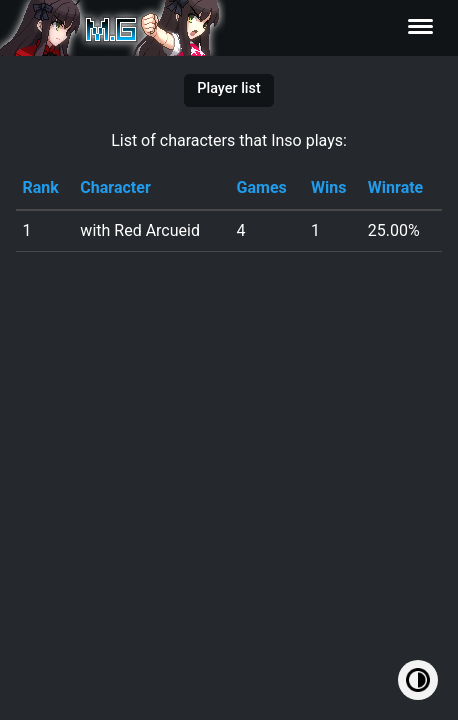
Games (262, 187)
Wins (328, 187)
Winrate (395, 187)
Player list (228, 88)
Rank (40, 187)
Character (115, 187)
